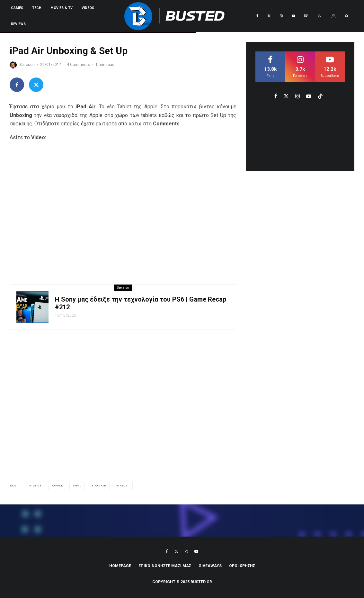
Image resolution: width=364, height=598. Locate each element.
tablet (124, 486)
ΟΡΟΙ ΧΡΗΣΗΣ (242, 566)
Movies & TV (62, 8)
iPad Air (100, 486)
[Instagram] (281, 16)
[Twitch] (306, 16)
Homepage (120, 566)
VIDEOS (88, 8)
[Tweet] (36, 85)
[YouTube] (293, 16)
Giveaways (210, 566)
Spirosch (27, 65)
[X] (269, 16)
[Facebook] (257, 16)
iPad (78, 486)
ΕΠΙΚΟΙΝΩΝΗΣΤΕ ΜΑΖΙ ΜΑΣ (165, 566)
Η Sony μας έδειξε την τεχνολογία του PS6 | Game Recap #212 (141, 303)
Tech (37, 8)
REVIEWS (18, 24)
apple (58, 486)
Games (17, 8)
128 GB (36, 486)
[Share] (17, 85)
